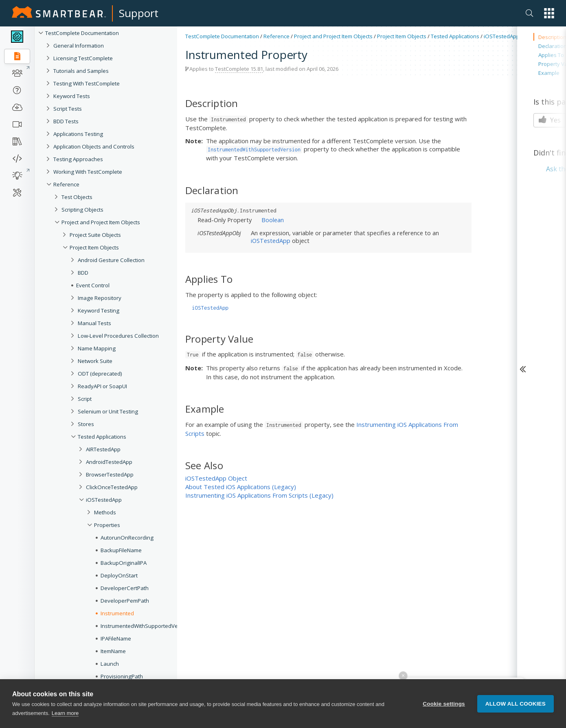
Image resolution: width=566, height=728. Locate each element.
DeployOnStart (119, 575)
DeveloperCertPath (125, 588)
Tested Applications (102, 437)
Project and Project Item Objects (101, 222)
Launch (110, 664)
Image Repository (100, 298)
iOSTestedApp (104, 500)
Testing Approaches (78, 159)
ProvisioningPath (122, 676)
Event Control (93, 285)
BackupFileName (121, 550)
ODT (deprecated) (100, 374)
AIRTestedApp (103, 449)
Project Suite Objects (95, 235)
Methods (105, 512)
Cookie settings (444, 704)
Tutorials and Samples (81, 71)
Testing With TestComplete (87, 83)
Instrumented (117, 613)
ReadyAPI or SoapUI (102, 386)
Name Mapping (97, 348)
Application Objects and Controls (94, 146)
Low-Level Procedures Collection (118, 336)
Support (139, 13)
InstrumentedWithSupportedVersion (146, 626)
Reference (66, 184)
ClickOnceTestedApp (112, 487)
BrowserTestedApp (110, 474)
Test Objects (77, 197)
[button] (549, 13)
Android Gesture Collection (111, 260)
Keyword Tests (72, 96)
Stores (86, 424)
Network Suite (95, 361)
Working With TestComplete (88, 172)
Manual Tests (94, 323)
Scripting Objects (82, 210)
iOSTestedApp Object (216, 478)
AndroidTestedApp (109, 462)
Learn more (65, 713)
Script (85, 399)
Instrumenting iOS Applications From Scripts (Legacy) (259, 495)
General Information (79, 46)
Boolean (273, 220)
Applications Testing (78, 134)
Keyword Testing (99, 310)
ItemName (113, 651)
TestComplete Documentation (82, 33)
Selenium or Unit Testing (108, 411)
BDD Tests (66, 121)
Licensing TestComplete (83, 58)
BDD (83, 273)
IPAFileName (116, 638)
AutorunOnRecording (127, 538)
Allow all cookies (516, 704)
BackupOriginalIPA (124, 563)
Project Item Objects (94, 247)
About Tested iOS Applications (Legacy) (241, 487)
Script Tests (68, 109)
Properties (107, 525)
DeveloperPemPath (125, 601)
